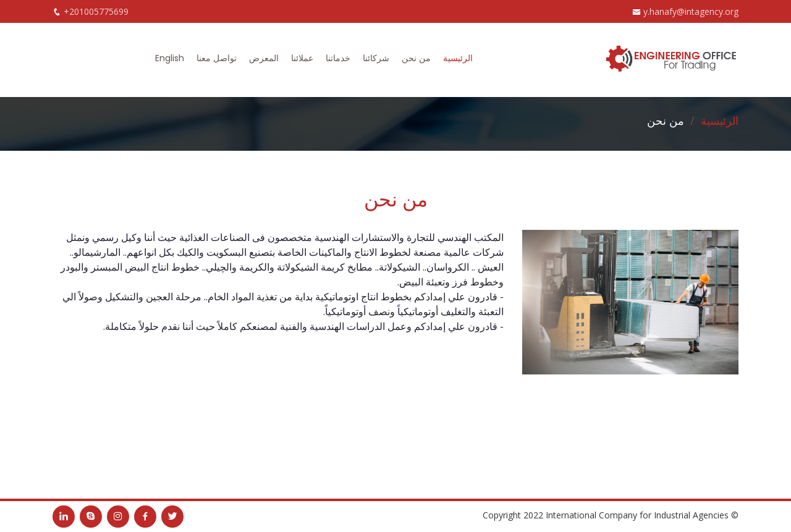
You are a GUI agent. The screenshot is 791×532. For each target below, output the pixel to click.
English (170, 58)
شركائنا (376, 58)
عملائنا (302, 58)
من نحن (416, 58)
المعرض (264, 58)
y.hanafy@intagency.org (691, 11)
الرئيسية (458, 58)
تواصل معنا (217, 58)
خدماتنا (338, 58)
